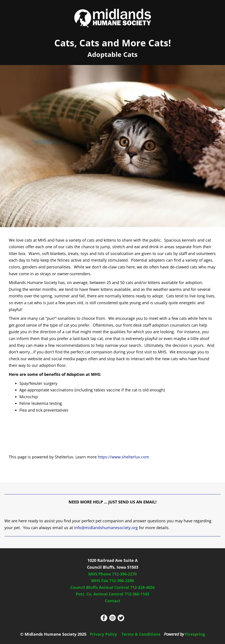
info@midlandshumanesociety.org (106, 528)
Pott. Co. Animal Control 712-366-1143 (112, 594)
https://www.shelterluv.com (123, 457)
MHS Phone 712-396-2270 (112, 574)
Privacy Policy (103, 634)
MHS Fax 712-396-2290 (112, 581)
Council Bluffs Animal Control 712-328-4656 (112, 587)
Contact (112, 601)
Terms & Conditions (141, 634)
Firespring (195, 634)
